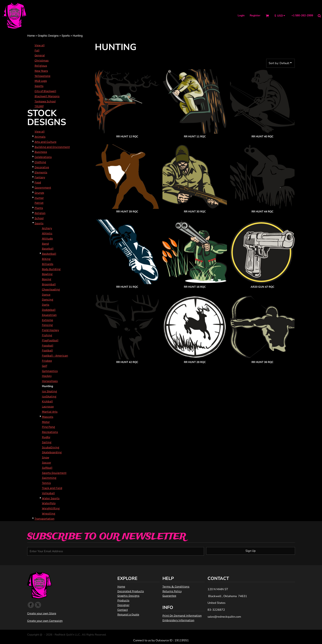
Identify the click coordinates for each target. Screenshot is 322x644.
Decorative (42, 167)
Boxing (47, 279)
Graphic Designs (48, 36)
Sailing (47, 442)
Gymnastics (50, 371)
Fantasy (40, 177)
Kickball (47, 401)
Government (43, 188)
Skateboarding (52, 452)
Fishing (47, 335)
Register (255, 15)
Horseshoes (50, 381)
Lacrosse (48, 406)
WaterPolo (49, 503)
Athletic (47, 233)
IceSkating (49, 396)
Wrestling (49, 513)
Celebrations (43, 157)
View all (40, 45)
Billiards (48, 264)
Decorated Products (131, 591)
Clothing (40, 162)
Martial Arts (50, 412)
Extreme (48, 320)
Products (123, 600)
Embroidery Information (178, 620)
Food (38, 182)
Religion (40, 213)
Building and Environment (52, 147)
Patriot (39, 203)
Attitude (47, 238)
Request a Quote (128, 614)
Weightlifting (51, 508)
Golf (45, 366)
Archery (47, 228)
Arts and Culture (46, 142)
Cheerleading (51, 289)
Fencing (47, 325)
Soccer (47, 463)
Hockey (47, 376)
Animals (40, 137)
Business (41, 152)
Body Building (51, 269)
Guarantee (169, 596)
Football (47, 350)
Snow (46, 457)
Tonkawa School (45, 101)
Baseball (48, 249)
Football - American (55, 356)
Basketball (49, 254)
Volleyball (48, 493)
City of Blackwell (45, 91)
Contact (123, 610)
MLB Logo (41, 81)
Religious (41, 66)
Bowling (47, 274)
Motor (46, 422)
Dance (46, 295)
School (39, 218)
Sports (66, 36)
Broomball (49, 284)
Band (45, 244)
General (40, 55)
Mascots (48, 417)
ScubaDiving (51, 447)
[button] (267, 16)
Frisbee (47, 361)
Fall (37, 50)
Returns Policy (172, 591)
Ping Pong (48, 427)
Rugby (46, 437)
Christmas (42, 60)
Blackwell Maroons (47, 96)
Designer (123, 605)
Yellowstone (43, 76)
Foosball (48, 345)
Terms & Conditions (176, 586)
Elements (41, 172)
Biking (46, 259)
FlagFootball (50, 340)
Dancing (48, 299)
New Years (41, 71)
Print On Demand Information (182, 616)
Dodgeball (49, 310)
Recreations (50, 432)
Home (31, 36)
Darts (46, 305)
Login (241, 15)
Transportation (45, 519)
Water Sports (51, 498)
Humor (39, 198)
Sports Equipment (54, 473)
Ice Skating (49, 391)
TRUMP (39, 106)
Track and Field (52, 488)
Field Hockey (50, 330)
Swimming (49, 478)
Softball (47, 468)
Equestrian (49, 315)
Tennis (46, 483)
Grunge (39, 193)
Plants (39, 208)
